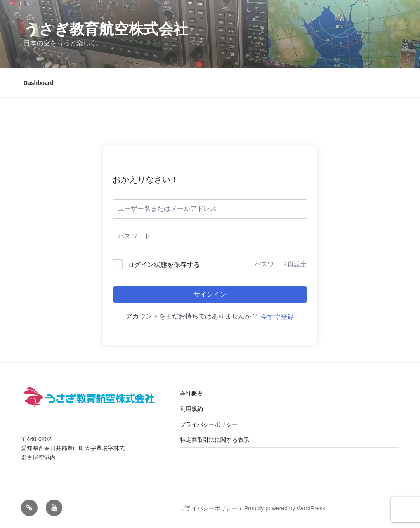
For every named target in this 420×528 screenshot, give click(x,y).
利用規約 (191, 409)
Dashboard (39, 83)
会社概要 (191, 394)
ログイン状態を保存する (164, 265)
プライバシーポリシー (209, 424)
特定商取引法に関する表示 (215, 440)
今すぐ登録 (277, 317)
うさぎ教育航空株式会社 (106, 29)
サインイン (210, 294)
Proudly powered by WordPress (285, 508)
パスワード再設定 (281, 264)
